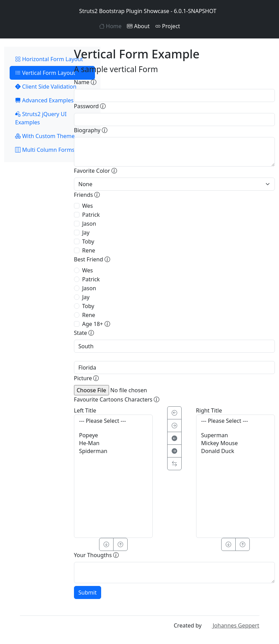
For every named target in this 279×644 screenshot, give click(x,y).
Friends (87, 195)
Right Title (209, 410)
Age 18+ (96, 324)
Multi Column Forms (45, 150)
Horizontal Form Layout (49, 59)
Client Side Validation (46, 87)
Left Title (85, 410)
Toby (88, 241)
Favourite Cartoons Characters (117, 399)
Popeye (113, 435)
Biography (91, 130)
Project (168, 26)
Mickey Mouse (235, 443)
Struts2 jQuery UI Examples (41, 118)
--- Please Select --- (113, 421)
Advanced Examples (44, 100)
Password (90, 106)
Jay (86, 233)
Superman (235, 435)
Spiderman (113, 451)
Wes (88, 206)
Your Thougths (96, 555)
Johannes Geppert (231, 625)
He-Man (113, 443)
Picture (87, 378)
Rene (89, 250)
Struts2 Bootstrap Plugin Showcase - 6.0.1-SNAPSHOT (139, 11)
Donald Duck (235, 451)
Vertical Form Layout (45, 73)
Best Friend (92, 259)
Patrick (91, 215)
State (84, 333)
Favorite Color (95, 171)
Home (110, 26)
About (138, 26)
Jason (89, 224)
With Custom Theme (45, 136)
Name (85, 82)
